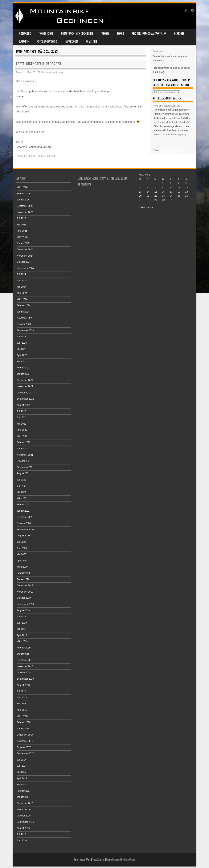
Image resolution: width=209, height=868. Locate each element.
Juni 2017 (22, 766)
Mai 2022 (21, 424)
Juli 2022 (21, 411)
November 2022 (25, 386)
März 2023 (22, 362)
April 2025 (22, 231)
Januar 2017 (23, 797)
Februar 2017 (24, 791)
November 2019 (25, 592)
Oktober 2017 (24, 747)
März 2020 (22, 567)
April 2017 (22, 778)
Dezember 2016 (25, 803)
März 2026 (22, 187)
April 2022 (22, 430)
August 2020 (23, 536)
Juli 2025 (21, 218)
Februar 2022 (24, 442)
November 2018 (25, 666)
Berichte (179, 34)
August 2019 (23, 610)
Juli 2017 (21, 760)
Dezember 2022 (25, 380)
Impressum (71, 42)
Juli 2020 (21, 542)
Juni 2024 (22, 281)
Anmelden (91, 42)
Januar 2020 (23, 579)
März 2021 (22, 498)
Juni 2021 (22, 486)
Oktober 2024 (24, 262)
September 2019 (25, 604)
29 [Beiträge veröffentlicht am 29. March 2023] (156, 200)
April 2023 (22, 355)
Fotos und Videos (47, 42)
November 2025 (25, 212)
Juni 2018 (22, 698)
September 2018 (25, 679)
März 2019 (22, 641)
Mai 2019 (21, 629)
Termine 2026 (46, 34)
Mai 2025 (21, 225)
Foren (121, 34)
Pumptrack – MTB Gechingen (77, 34)
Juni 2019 (22, 623)
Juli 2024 (21, 274)
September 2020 (25, 530)
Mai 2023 (21, 349)
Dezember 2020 (25, 517)
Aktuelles (25, 34)
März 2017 (22, 785)
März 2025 (22, 237)
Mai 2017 (21, 772)
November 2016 (25, 810)
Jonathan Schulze (54, 72)
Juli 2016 (21, 834)
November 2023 (25, 318)
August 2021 (23, 473)
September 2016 (25, 822)
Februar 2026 (24, 194)
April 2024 (22, 293)
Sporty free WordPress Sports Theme (93, 860)
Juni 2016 (22, 841)
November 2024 (25, 256)
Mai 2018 (21, 704)
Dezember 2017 (25, 735)
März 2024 (22, 299)
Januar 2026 (23, 200)
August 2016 (23, 828)
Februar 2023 (24, 368)
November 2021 (25, 455)
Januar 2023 (23, 374)
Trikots (105, 34)
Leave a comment (47, 156)
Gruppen (24, 42)
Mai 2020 (21, 554)
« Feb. (142, 208)
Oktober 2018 (24, 673)
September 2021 (25, 467)
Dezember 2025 (25, 206)
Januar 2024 (23, 312)
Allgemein (31, 156)
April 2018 (22, 710)
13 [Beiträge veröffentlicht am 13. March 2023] (140, 192)
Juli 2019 (21, 617)
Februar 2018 (24, 722)
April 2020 (22, 561)
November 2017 (25, 741)
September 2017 (25, 753)
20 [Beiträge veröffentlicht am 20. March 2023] (140, 196)
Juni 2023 (22, 343)
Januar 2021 (23, 511)
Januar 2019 (23, 654)
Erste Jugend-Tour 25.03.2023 (38, 64)
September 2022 (25, 399)
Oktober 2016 (24, 816)
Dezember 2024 (25, 249)
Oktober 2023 (24, 324)
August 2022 (23, 405)
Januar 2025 (23, 243)
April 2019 (22, 635)
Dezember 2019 (25, 585)
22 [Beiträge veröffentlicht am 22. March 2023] (156, 196)
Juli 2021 (21, 480)
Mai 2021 (21, 492)
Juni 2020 (22, 548)
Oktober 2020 (24, 523)
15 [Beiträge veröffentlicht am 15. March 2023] (156, 192)
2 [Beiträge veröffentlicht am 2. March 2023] (163, 183)
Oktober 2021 (24, 461)
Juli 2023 (21, 337)
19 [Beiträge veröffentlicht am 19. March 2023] (187, 192)
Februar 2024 (24, 305)
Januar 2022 (23, 449)
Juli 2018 (21, 691)
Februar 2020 (24, 573)
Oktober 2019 (24, 598)
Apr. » (150, 208)
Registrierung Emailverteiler (149, 34)
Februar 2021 (24, 505)
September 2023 (25, 330)
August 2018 (23, 685)
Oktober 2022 (24, 393)
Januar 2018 (23, 729)
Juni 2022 (22, 417)
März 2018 (22, 716)
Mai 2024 (21, 287)
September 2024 (25, 268)
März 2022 (22, 436)
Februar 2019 (24, 648)
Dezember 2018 (25, 660)
